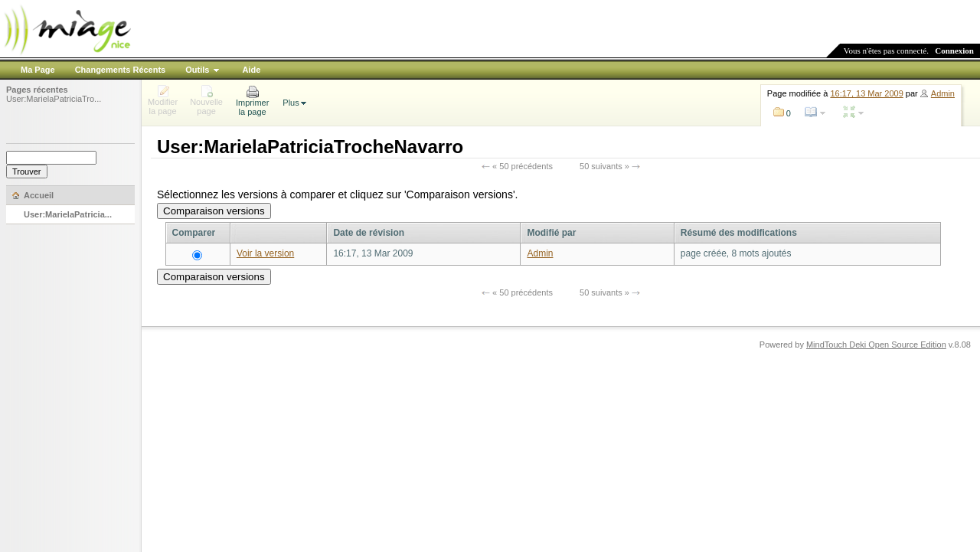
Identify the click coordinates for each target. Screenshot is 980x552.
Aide (251, 70)
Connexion (954, 51)
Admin (943, 93)
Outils (197, 70)
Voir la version (265, 253)
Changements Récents (121, 70)
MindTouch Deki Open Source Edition (876, 345)
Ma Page (38, 70)
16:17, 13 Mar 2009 (866, 93)
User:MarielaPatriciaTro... (54, 99)
